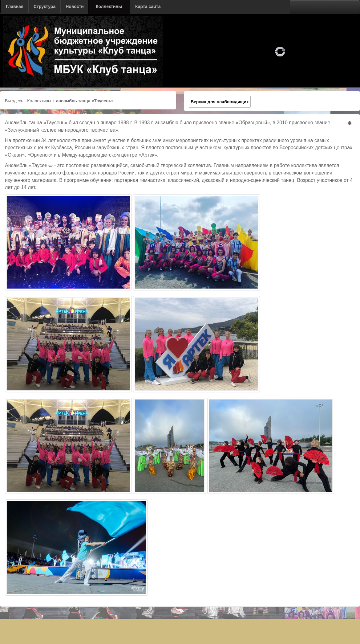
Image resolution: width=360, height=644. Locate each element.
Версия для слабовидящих (220, 102)
